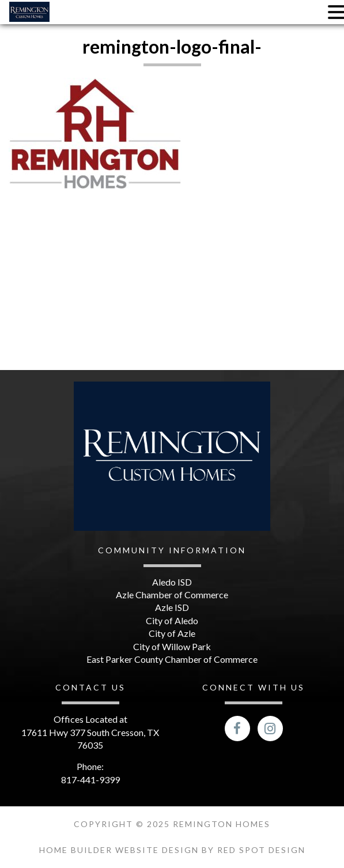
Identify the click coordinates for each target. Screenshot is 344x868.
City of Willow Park (172, 646)
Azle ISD (172, 607)
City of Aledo (172, 620)
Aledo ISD (172, 582)
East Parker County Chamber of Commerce (172, 659)
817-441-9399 (90, 780)
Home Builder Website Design (120, 850)
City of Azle (172, 633)
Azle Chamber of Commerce (172, 595)
